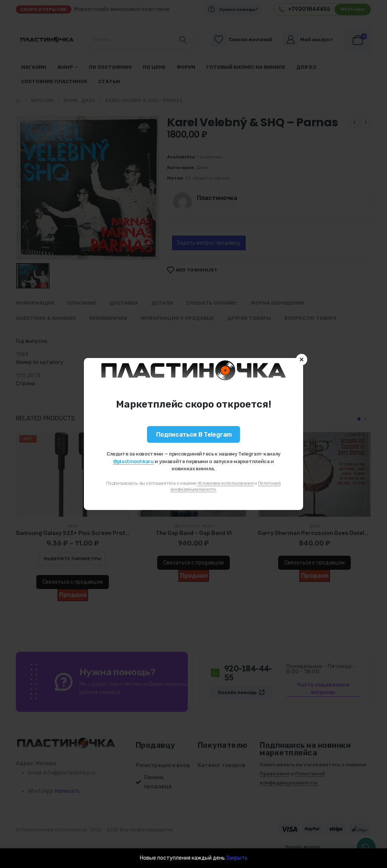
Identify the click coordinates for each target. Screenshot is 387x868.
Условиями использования (226, 483)
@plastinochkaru (133, 461)
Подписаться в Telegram (194, 435)
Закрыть (237, 858)
